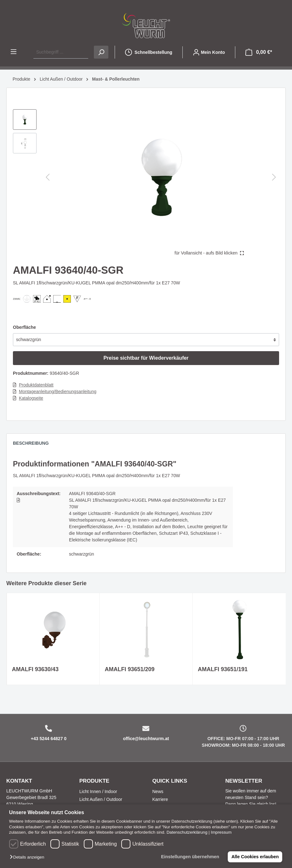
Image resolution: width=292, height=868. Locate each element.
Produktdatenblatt (36, 385)
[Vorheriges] (48, 177)
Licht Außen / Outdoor (101, 799)
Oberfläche (24, 327)
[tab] (34, 445)
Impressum (221, 832)
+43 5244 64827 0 (49, 739)
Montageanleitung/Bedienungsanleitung (58, 391)
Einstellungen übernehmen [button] (190, 857)
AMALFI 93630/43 (35, 669)
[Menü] (14, 52)
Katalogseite (31, 398)
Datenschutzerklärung (187, 832)
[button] (29, 857)
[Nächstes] (274, 177)
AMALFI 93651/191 (223, 669)
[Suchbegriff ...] (61, 52)
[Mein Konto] (209, 52)
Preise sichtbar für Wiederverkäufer (146, 358)
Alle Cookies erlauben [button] (255, 857)
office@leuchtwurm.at (146, 739)
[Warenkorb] (259, 52)
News (158, 791)
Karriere (160, 799)
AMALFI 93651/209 (129, 669)
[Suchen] (101, 52)
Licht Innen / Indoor (98, 791)
